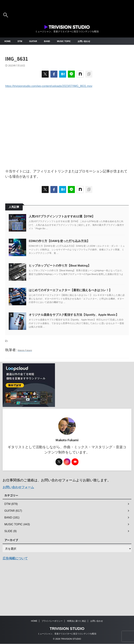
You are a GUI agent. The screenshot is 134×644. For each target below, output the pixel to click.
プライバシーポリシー (52, 621)
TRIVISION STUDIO (67, 629)
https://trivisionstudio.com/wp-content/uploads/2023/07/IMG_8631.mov (49, 86)
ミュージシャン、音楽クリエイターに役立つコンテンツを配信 (67, 634)
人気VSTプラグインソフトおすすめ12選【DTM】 (72, 216)
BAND (51, 41)
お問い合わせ (91, 41)
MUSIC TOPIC (69, 41)
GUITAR (36, 41)
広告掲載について (17, 601)
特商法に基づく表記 (77, 621)
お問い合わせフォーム (20, 530)
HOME (8, 41)
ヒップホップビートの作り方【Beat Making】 (70, 283)
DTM (21, 41)
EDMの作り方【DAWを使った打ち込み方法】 (70, 250)
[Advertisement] (67, 128)
